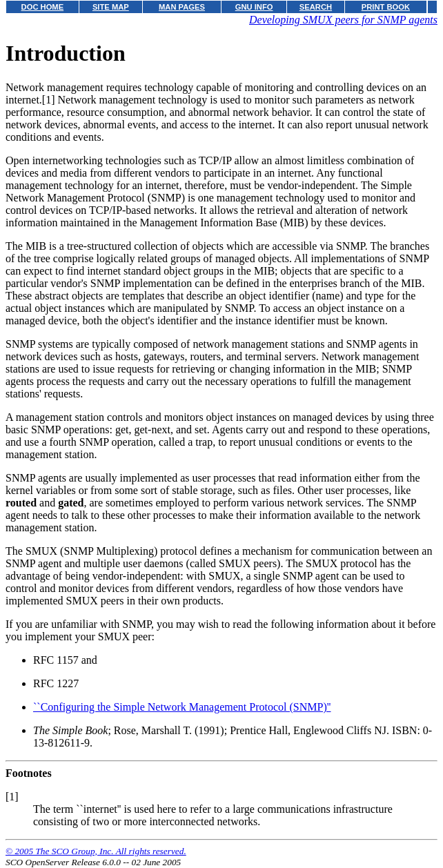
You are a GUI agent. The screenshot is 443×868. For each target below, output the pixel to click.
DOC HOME (43, 7)
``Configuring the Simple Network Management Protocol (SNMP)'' (182, 707)
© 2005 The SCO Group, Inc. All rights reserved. (96, 851)
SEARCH (316, 7)
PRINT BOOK (386, 7)
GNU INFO (254, 7)
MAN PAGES (182, 7)
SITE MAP (111, 7)
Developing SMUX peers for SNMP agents (343, 20)
